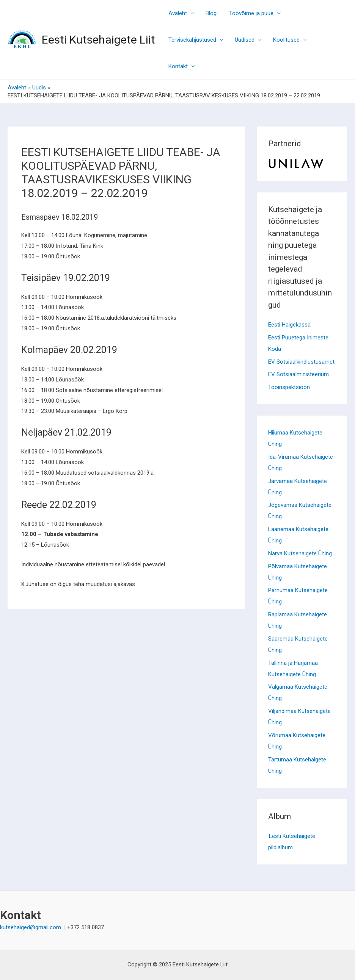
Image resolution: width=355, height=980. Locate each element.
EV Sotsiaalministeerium (298, 374)
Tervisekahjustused (192, 40)
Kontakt (178, 66)
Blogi (212, 13)
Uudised (245, 40)
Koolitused (286, 40)
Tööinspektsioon (289, 387)
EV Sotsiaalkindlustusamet (301, 362)
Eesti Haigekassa (289, 325)
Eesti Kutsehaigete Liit (98, 40)
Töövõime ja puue (251, 13)
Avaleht (178, 13)
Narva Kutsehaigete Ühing (300, 553)
